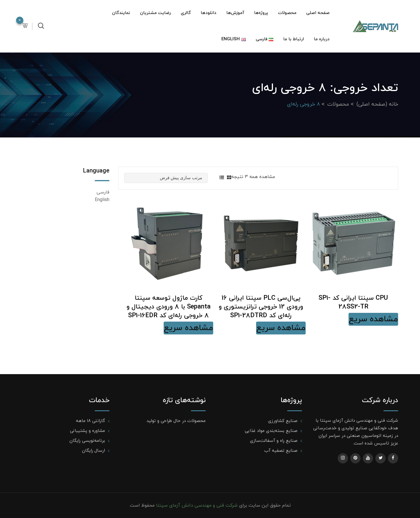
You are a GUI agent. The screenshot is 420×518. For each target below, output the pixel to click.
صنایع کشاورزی (283, 421)
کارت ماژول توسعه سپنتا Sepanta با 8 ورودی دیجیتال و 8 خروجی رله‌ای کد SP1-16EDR (169, 307)
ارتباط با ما (294, 39)
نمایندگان (121, 13)
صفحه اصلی (318, 13)
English (102, 200)
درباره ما (322, 39)
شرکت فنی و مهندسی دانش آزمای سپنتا (196, 505)
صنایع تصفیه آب (281, 451)
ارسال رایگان (93, 451)
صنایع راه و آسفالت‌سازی (274, 441)
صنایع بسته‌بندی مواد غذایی (271, 431)
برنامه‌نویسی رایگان (87, 441)
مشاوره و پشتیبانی (87, 431)
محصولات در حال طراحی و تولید (176, 421)
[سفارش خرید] (166, 178)
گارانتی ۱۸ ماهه (90, 421)
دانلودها (209, 13)
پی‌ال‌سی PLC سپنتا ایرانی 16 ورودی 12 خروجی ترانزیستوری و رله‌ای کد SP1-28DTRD (261, 307)
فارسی (103, 192)
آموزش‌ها (235, 13)
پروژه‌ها (261, 13)
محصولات (287, 13)
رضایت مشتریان (155, 13)
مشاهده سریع (373, 319)
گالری (186, 13)
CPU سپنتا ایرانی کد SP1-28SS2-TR (353, 302)
